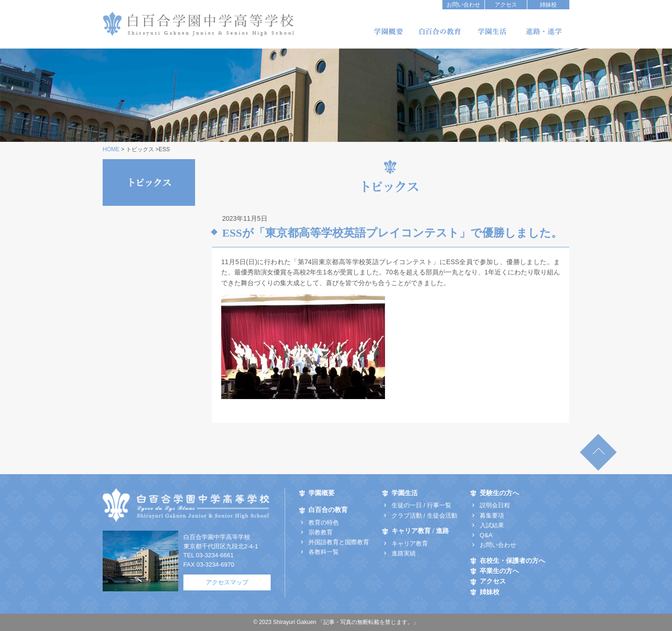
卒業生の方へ (499, 571)
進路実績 (404, 553)
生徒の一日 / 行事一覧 (421, 505)
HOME (111, 149)
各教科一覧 (324, 552)
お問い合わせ (463, 5)
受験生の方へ (499, 493)
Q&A (486, 535)
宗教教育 (321, 532)
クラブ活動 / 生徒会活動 (424, 515)
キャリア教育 (410, 543)
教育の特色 (324, 522)
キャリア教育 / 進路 (420, 531)
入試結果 (492, 525)
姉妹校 (548, 5)
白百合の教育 (440, 32)
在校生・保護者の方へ (512, 561)
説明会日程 (495, 505)
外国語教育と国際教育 (339, 542)
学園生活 (492, 32)
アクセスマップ (227, 582)
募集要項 (492, 515)
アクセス (506, 5)
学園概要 (388, 32)
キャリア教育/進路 (544, 32)
